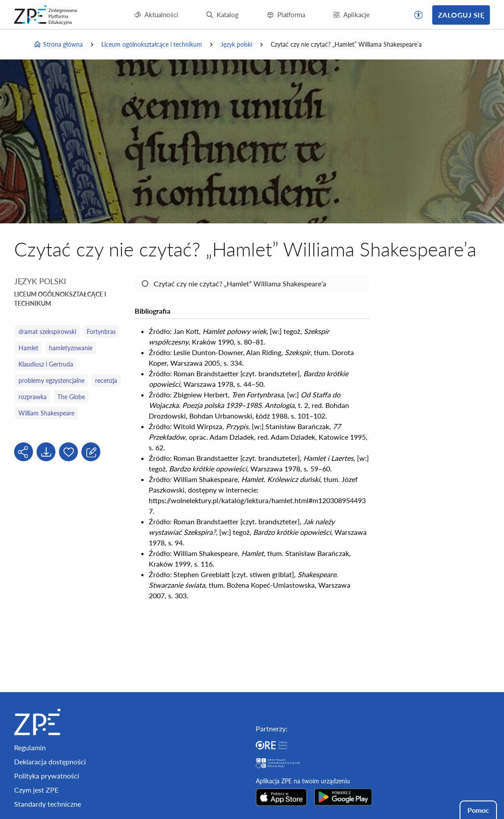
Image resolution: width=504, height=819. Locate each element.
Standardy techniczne (48, 804)
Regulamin (30, 747)
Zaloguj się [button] (461, 15)
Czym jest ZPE (36, 790)
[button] (419, 15)
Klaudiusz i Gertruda (46, 364)
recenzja (106, 380)
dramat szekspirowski (47, 332)
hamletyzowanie (71, 348)
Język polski (236, 44)
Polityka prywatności (47, 776)
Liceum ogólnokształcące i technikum (152, 44)
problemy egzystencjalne (52, 380)
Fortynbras (101, 332)
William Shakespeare (46, 413)
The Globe (71, 397)
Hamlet (28, 348)
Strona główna (58, 44)
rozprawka (33, 397)
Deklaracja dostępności (50, 762)
